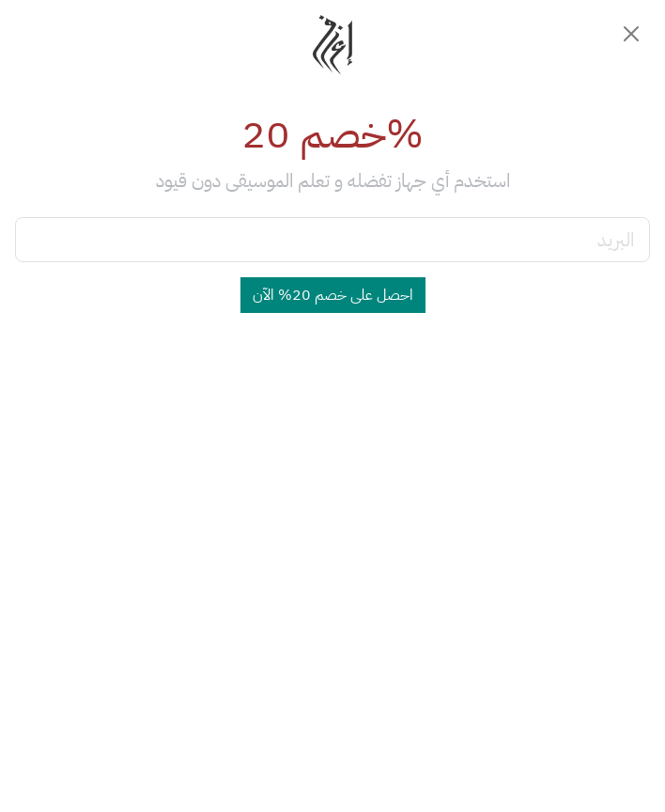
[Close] (631, 34)
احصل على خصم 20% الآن (333, 295)
